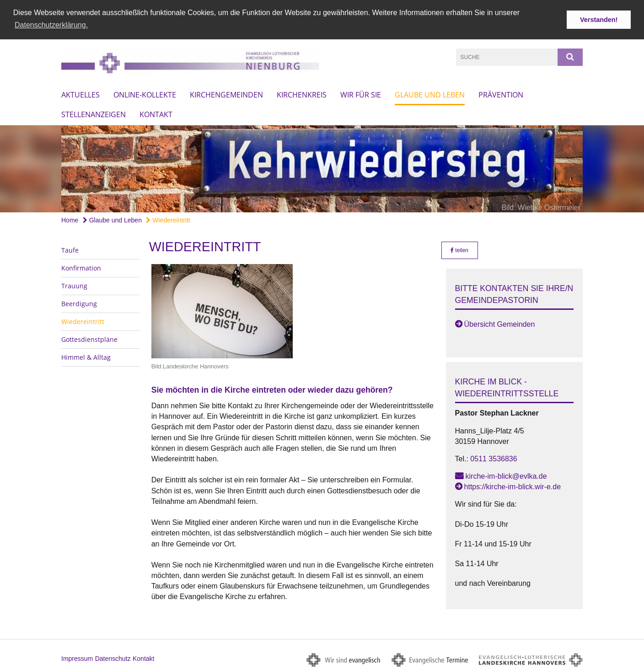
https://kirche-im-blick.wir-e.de (513, 486)
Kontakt (156, 113)
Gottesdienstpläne (89, 338)
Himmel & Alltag (86, 356)
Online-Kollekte (145, 94)
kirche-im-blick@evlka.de (506, 475)
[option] (322, 168)
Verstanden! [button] (599, 20)
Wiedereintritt (168, 219)
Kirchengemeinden (226, 94)
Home (70, 219)
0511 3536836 (494, 457)
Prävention (501, 94)
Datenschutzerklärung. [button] (51, 25)
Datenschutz (113, 657)
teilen (459, 249)
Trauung (74, 284)
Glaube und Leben (430, 94)
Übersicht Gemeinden (500, 323)
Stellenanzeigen (94, 113)
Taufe (70, 249)
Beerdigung (79, 302)
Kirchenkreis (302, 94)
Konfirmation (81, 267)
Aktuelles (80, 94)
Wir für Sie (361, 94)
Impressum (77, 657)
